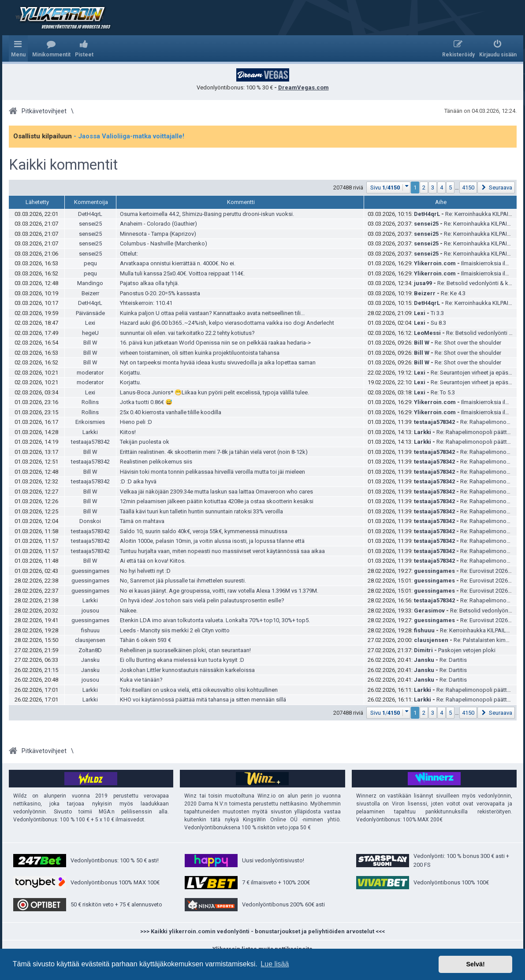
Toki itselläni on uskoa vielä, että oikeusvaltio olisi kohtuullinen (199, 690)
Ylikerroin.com (435, 263)
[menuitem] (51, 48)
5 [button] (450, 187)
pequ (90, 263)
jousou (90, 611)
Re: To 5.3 (443, 392)
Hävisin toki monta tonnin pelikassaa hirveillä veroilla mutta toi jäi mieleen (212, 472)
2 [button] (424, 187)
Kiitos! (128, 432)
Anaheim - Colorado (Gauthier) (158, 224)
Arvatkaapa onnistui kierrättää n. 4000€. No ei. (178, 263)
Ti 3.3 (437, 313)
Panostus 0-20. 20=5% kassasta (160, 293)
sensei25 (90, 224)
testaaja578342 (434, 422)
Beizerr (90, 293)
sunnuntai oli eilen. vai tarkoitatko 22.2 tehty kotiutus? (187, 333)
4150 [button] (468, 187)
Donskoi (90, 521)
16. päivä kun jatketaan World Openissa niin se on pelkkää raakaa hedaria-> (215, 343)
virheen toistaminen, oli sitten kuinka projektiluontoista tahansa (200, 353)
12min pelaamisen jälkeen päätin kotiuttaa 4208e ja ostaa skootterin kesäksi (217, 501)
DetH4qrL (90, 214)
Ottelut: (129, 254)
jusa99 (423, 283)
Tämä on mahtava (142, 521)
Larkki (90, 432)
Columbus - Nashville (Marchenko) (164, 243)
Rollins (90, 402)
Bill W (90, 343)
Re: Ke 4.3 (453, 293)
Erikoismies (90, 422)
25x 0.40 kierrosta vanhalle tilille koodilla (171, 412)
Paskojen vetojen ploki (467, 650)
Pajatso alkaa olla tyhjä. (149, 283)
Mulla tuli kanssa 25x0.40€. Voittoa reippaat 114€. (182, 273)
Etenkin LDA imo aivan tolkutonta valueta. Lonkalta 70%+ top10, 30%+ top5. (215, 620)
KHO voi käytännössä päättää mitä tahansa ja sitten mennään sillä (203, 700)
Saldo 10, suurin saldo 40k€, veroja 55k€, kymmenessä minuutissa (204, 531)
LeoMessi (427, 333)
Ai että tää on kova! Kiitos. (153, 561)
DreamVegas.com (303, 87)
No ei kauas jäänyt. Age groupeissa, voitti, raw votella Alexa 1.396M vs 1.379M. (219, 591)
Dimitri (423, 650)
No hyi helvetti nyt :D (145, 571)
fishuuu (90, 630)
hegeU (90, 333)
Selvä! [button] (475, 964)
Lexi (420, 313)
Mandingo (90, 283)
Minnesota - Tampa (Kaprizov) (158, 234)
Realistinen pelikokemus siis (156, 462)
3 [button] (433, 187)
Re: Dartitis (453, 660)
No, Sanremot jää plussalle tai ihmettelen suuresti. (183, 581)
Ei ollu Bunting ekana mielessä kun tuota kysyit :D (182, 660)
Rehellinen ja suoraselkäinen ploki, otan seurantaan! (185, 650)
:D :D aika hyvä (138, 481)
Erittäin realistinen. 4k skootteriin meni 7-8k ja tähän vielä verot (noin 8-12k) (214, 452)
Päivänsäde (90, 313)
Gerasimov (429, 611)
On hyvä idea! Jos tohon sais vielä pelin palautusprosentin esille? (202, 600)
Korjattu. (130, 373)
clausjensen (90, 640)
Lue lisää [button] (275, 964)
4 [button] (441, 187)
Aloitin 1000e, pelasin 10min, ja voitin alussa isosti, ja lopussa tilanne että (212, 541)
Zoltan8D (90, 650)
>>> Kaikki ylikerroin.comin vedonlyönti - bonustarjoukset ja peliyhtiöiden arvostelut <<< (262, 931)
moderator (90, 373)
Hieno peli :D (136, 422)
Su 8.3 (438, 323)
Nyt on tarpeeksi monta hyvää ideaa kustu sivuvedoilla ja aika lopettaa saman (218, 362)
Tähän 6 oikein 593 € (145, 640)
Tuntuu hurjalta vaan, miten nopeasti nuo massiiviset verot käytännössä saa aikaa (222, 551)
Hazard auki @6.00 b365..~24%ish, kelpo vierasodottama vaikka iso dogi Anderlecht (227, 323)
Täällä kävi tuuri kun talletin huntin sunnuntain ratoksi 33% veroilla (201, 511)
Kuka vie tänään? (141, 680)
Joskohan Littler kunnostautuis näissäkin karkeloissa (187, 670)
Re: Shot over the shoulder (468, 343)
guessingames (90, 571)
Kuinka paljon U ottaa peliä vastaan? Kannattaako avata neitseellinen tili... (212, 313)
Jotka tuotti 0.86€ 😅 (146, 402)
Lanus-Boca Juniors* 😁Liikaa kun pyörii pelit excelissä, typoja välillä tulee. (214, 392)
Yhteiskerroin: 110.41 (146, 303)
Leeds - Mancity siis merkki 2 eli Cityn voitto (175, 630)
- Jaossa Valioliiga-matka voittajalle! (129, 136)
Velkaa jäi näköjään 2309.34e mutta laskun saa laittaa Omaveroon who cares (216, 492)
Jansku (90, 660)
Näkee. (129, 611)
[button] (388, 187)
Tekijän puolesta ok (145, 442)
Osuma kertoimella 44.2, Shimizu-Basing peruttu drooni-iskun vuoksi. (207, 214)
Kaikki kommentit (63, 165)
